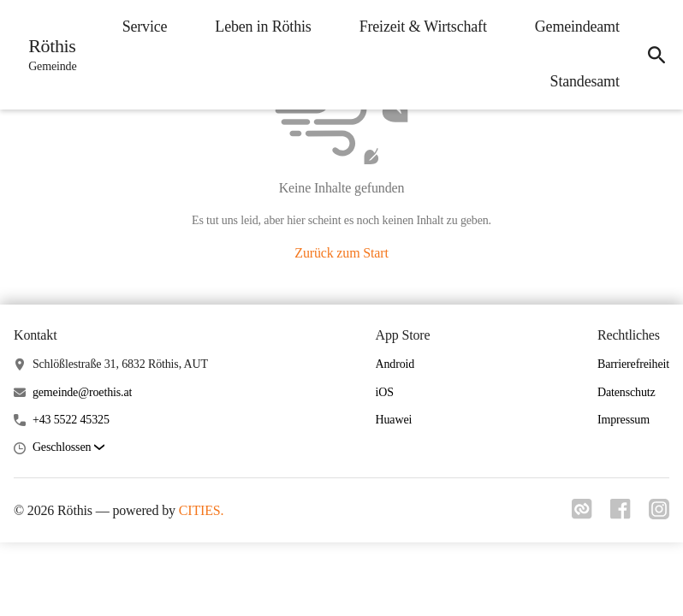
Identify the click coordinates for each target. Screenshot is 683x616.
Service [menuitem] (140, 27)
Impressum (624, 420)
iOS (385, 392)
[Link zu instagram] (659, 514)
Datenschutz (627, 392)
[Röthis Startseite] (50, 55)
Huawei (394, 420)
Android (395, 364)
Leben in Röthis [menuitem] (258, 27)
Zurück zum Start (341, 253)
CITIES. (202, 510)
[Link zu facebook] (618, 514)
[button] (68, 448)
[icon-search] (654, 55)
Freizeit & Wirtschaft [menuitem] (418, 27)
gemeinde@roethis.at (82, 392)
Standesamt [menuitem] (580, 81)
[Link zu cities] (577, 514)
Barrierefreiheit (633, 364)
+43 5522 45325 (71, 420)
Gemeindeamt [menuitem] (572, 27)
